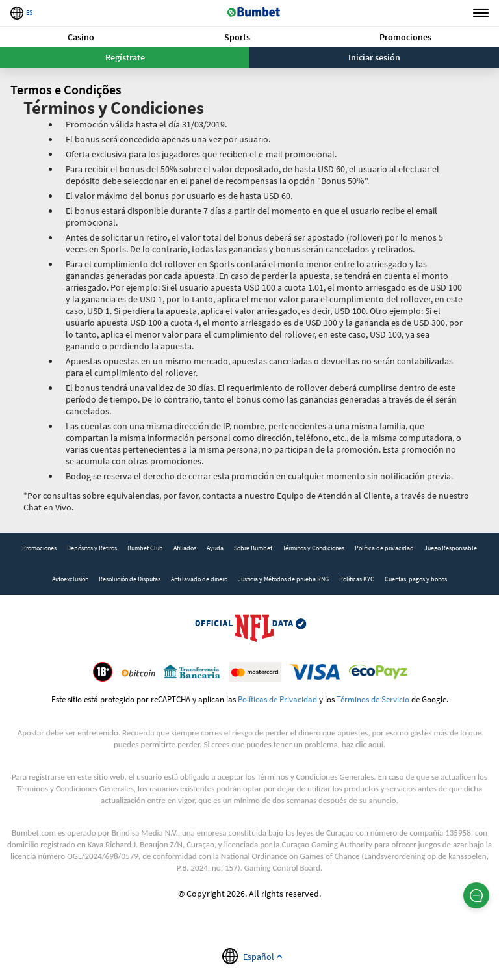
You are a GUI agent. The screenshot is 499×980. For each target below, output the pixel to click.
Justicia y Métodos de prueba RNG (283, 579)
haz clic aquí (363, 744)
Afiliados (185, 548)
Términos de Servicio (373, 699)
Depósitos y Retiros (92, 548)
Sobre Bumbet (253, 548)
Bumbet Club (145, 548)
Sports (237, 37)
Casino (81, 37)
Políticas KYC (357, 579)
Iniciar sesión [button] (374, 57)
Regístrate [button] (125, 57)
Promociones (405, 37)
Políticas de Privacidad (277, 699)
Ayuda (215, 548)
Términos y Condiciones (313, 548)
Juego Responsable (451, 548)
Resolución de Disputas (130, 579)
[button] (81, 37)
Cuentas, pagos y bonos (416, 579)
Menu (481, 13)
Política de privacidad (384, 548)
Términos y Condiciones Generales (315, 777)
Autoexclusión (70, 579)
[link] (39, 548)
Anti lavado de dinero (199, 579)
